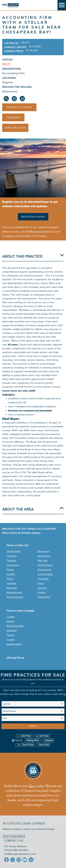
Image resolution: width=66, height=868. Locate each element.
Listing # (48, 740)
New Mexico (44, 556)
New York (42, 561)
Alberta (10, 621)
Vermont (42, 588)
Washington (44, 597)
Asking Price (33, 740)
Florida (10, 570)
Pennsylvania (44, 570)
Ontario (10, 635)
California (12, 556)
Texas (41, 583)
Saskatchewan (14, 644)
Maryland (12, 588)
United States (14, 551)
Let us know (49, 690)
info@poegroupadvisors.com (20, 854)
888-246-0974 (21, 850)
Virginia (41, 593)
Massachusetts (14, 593)
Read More (13, 118)
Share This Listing (15, 128)
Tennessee (43, 579)
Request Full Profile (19, 107)
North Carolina (45, 565)
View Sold (44, 745)
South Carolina (45, 574)
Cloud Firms (25, 745)
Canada (11, 617)
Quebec (11, 640)
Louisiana (12, 583)
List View (42, 736)
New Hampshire (15, 597)
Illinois (10, 579)
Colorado (11, 561)
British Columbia (15, 626)
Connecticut (13, 565)
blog (32, 786)
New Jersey (43, 551)
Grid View (24, 736)
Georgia (11, 574)
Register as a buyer (33, 217)
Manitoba (12, 630)
